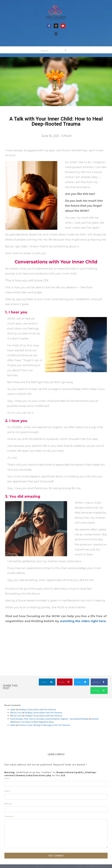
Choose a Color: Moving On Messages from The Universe (44, 725)
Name (8, 778)
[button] (56, 34)
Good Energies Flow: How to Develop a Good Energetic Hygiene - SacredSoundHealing (49, 719)
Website (8, 804)
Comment (10, 816)
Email (8, 791)
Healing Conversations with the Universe (37, 709)
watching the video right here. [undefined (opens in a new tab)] (83, 621)
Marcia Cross (16, 713)
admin (13, 709)
